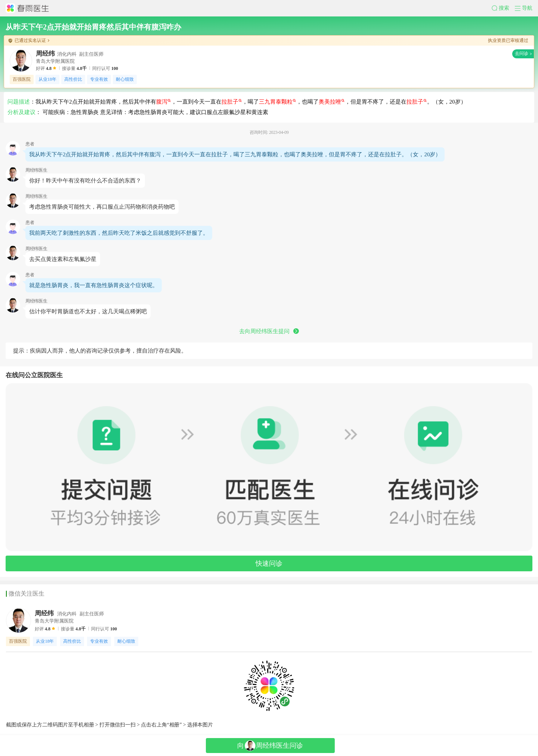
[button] (503, 8)
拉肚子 (232, 102)
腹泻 (163, 102)
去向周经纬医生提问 (269, 331)
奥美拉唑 (332, 102)
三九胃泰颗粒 (277, 102)
